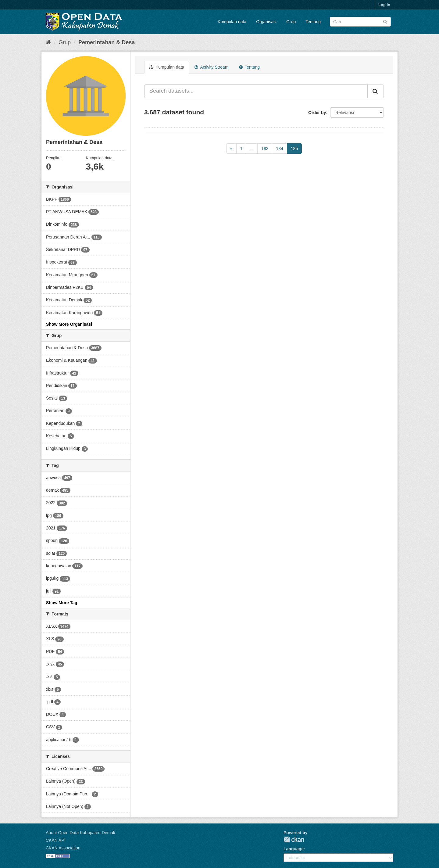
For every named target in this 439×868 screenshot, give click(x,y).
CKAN (294, 839)
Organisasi (266, 22)
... (252, 149)
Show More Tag (62, 603)
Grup (291, 22)
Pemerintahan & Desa (107, 42)
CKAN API (56, 840)
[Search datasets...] (256, 91)
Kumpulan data (232, 22)
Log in (384, 5)
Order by (317, 113)
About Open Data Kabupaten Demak (80, 833)
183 (265, 149)
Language (294, 849)
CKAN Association (63, 848)
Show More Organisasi (69, 324)
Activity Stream (211, 67)
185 (294, 149)
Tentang (313, 22)
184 (279, 149)
